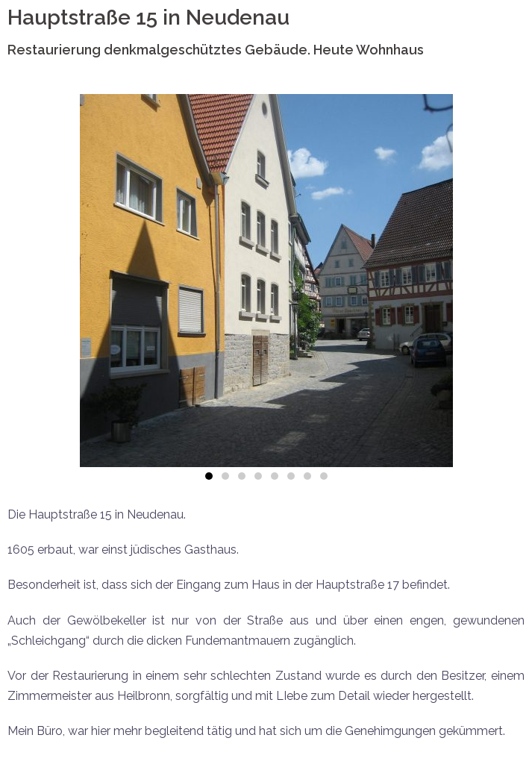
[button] (209, 476)
